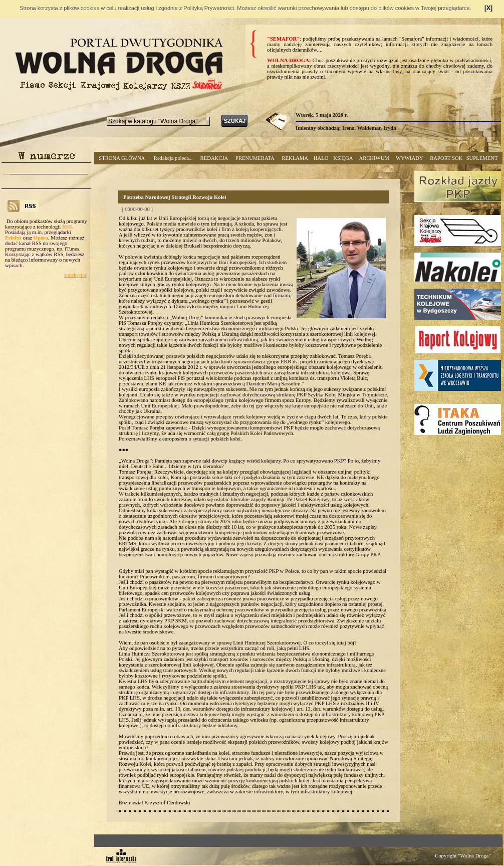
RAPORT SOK (446, 158)
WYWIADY (409, 158)
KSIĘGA (343, 158)
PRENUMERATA (255, 158)
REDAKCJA (214, 158)
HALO (321, 158)
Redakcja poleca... (173, 158)
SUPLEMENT (482, 158)
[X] (488, 8)
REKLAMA (295, 158)
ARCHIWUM (374, 158)
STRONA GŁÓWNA (122, 158)
